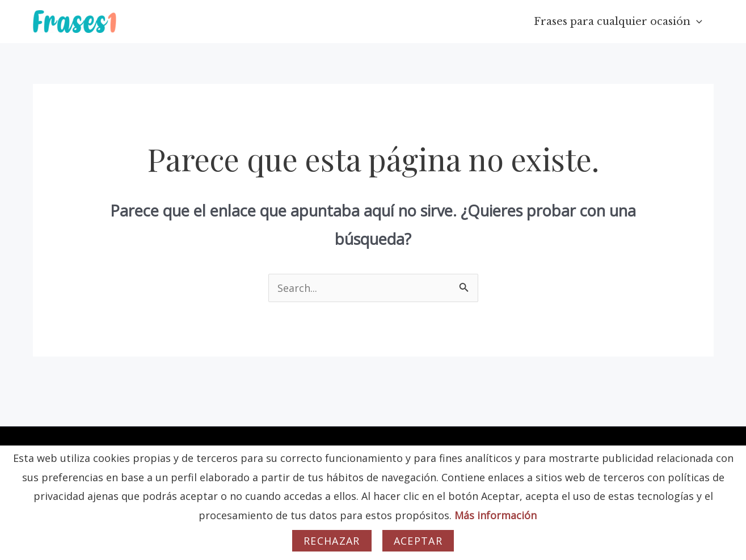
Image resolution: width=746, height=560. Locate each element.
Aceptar (418, 541)
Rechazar (332, 541)
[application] (697, 22)
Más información (496, 515)
